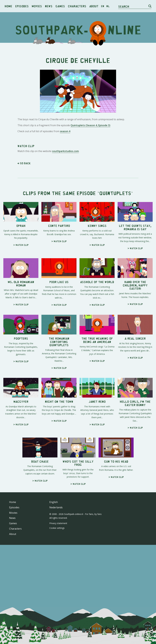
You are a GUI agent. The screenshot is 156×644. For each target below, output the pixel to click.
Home (8, 6)
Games (60, 6)
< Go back (24, 163)
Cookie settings (57, 528)
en (103, 6)
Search (124, 6)
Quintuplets (115, 193)
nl (108, 6)
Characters (77, 6)
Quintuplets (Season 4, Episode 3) (90, 125)
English (54, 502)
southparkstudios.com (65, 151)
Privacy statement (58, 523)
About (94, 6)
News (49, 6)
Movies (37, 6)
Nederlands (56, 507)
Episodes (22, 6)
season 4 (65, 131)
